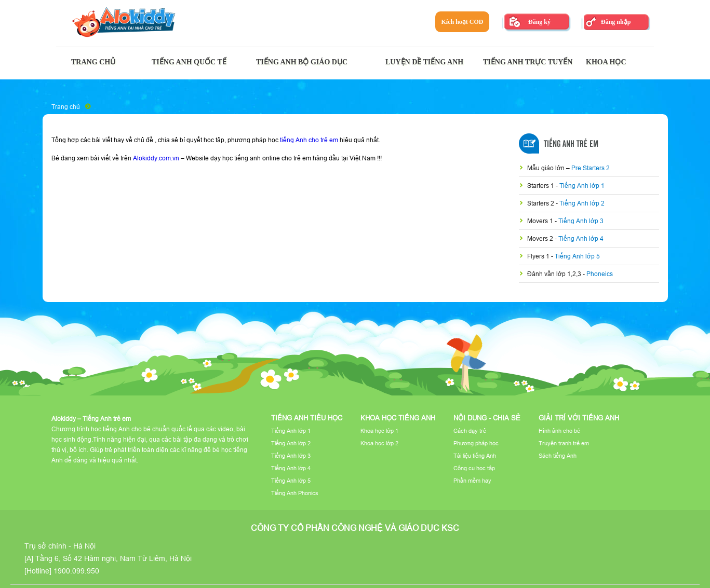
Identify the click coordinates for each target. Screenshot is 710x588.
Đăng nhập (616, 22)
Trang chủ (66, 107)
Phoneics (600, 274)
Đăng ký (539, 22)
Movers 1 (541, 221)
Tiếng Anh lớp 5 (577, 256)
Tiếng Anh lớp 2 (582, 203)
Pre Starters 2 (591, 168)
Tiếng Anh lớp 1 (582, 186)
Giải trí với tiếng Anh (579, 418)
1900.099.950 (76, 571)
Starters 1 (541, 186)
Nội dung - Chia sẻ (487, 418)
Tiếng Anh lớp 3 (581, 221)
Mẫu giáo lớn (547, 168)
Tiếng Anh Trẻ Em (571, 144)
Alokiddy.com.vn (156, 158)
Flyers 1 (539, 256)
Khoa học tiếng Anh (398, 418)
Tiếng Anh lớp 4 (581, 238)
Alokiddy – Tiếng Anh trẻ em (91, 419)
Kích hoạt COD (462, 22)
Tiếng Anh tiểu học (307, 418)
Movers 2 (541, 238)
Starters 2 (541, 203)
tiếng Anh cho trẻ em (309, 140)
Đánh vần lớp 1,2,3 (555, 274)
